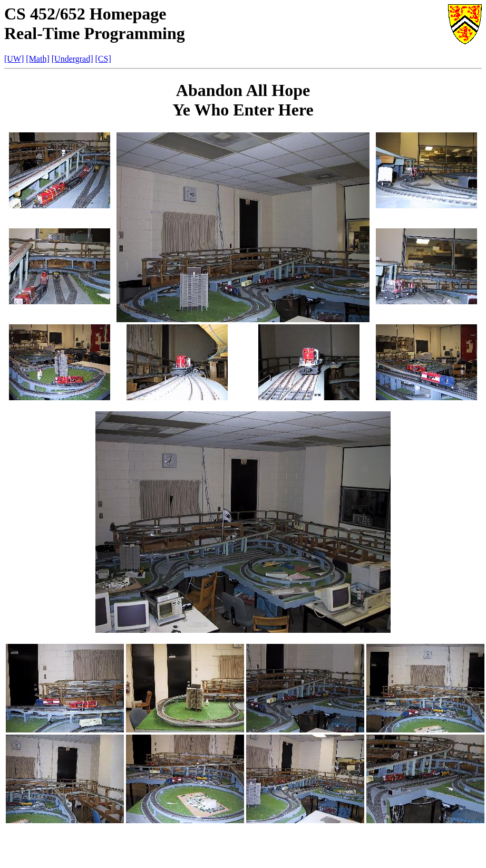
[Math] (37, 59)
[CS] (103, 59)
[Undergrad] (72, 59)
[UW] (14, 59)
